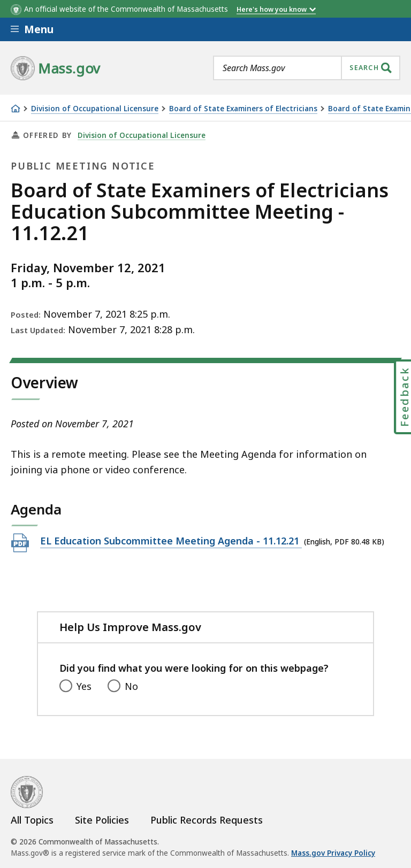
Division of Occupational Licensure (95, 109)
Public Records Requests (207, 820)
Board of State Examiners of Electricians (243, 109)
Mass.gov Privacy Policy (333, 853)
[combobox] (307, 68)
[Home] (16, 109)
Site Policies (102, 820)
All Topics (32, 820)
